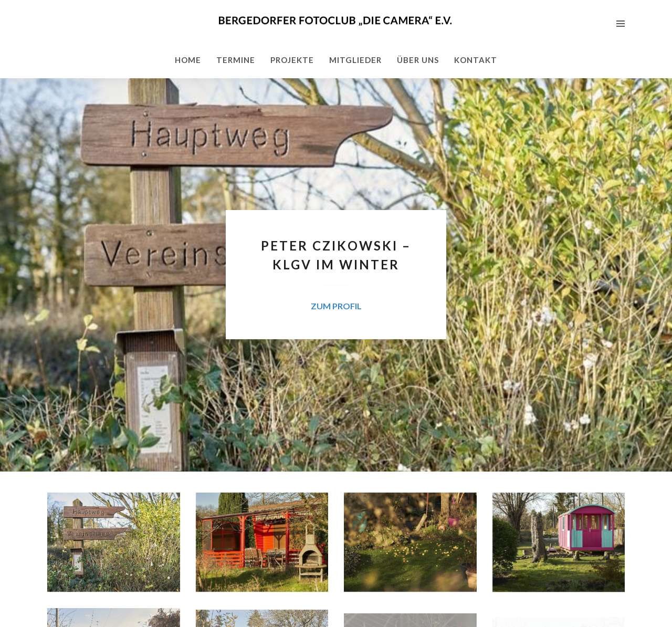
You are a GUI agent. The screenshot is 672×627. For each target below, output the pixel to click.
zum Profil (336, 306)
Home (188, 60)
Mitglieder (355, 60)
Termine (236, 60)
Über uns (418, 60)
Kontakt (476, 60)
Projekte (292, 60)
